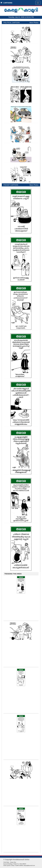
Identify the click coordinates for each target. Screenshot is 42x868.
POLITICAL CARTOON (12, 23)
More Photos (34, 23)
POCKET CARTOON (11, 185)
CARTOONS (6, 3)
